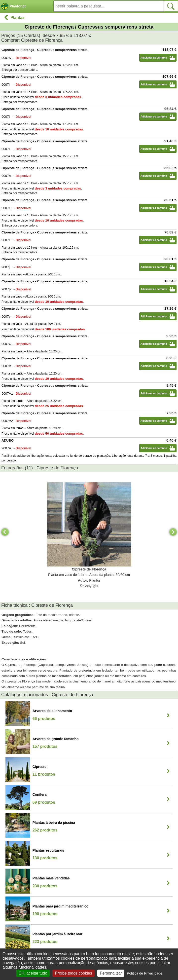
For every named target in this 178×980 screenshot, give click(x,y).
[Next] (173, 532)
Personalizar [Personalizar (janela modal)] (111, 973)
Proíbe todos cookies (73, 973)
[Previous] (5, 532)
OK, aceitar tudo (33, 973)
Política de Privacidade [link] (144, 973)
